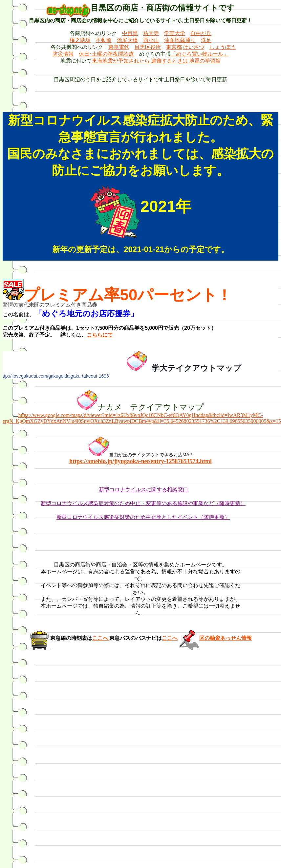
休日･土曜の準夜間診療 (106, 54)
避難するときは (169, 61)
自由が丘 (201, 33)
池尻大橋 (127, 40)
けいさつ (194, 47)
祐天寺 (151, 33)
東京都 (174, 47)
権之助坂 (80, 40)
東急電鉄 (119, 47)
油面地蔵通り (180, 40)
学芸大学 (175, 33)
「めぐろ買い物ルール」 (200, 54)
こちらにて (100, 335)
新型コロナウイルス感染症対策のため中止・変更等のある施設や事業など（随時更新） (143, 503)
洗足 (206, 40)
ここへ (101, 638)
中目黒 (130, 33)
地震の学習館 (205, 61)
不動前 (104, 40)
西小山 (151, 40)
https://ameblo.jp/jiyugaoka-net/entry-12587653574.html (140, 461)
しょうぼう (223, 47)
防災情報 (63, 54)
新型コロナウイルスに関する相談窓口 (143, 490)
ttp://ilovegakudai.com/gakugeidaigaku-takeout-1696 (56, 376)
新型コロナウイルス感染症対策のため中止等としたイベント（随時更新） (143, 517)
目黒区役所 (148, 47)
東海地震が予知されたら (121, 61)
